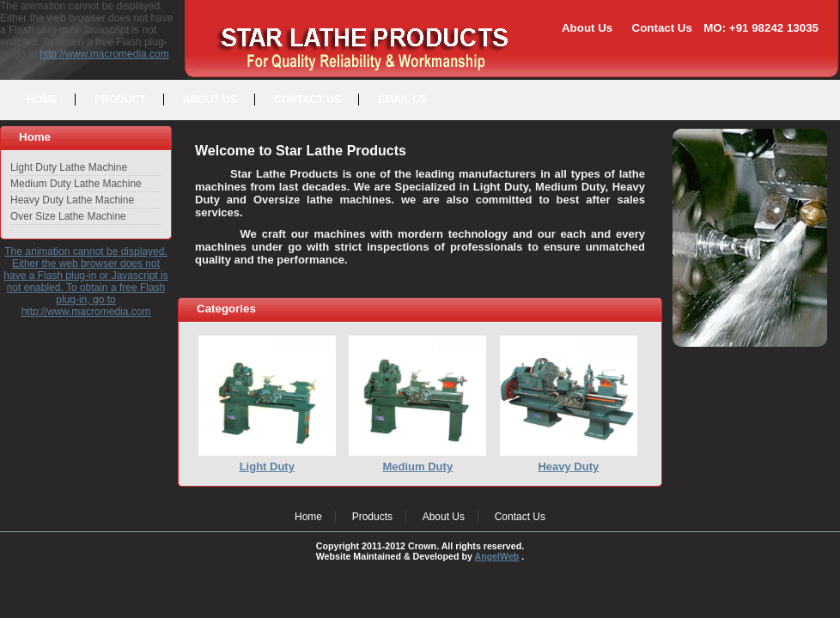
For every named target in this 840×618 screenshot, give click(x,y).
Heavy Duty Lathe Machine (72, 200)
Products (372, 517)
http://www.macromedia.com (104, 54)
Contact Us (662, 28)
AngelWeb (496, 556)
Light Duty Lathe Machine (69, 167)
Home (308, 517)
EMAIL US (402, 100)
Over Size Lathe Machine (68, 216)
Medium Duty (418, 467)
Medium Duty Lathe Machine (76, 184)
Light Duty (267, 467)
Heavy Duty (568, 467)
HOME (42, 100)
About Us (587, 28)
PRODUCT (120, 100)
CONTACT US (307, 100)
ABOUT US (210, 100)
